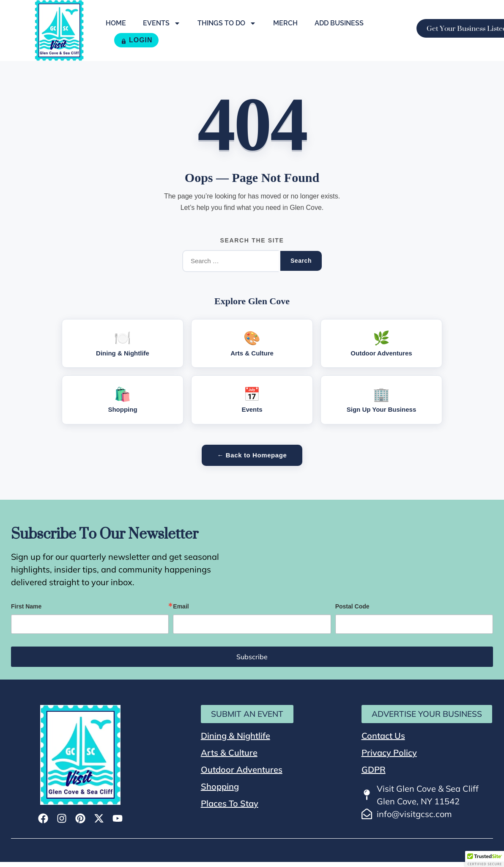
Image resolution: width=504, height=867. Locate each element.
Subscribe (252, 657)
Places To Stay (230, 803)
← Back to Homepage (252, 455)
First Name (26, 606)
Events (162, 23)
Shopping (220, 786)
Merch (285, 23)
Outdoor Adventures (242, 769)
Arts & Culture (229, 753)
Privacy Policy (389, 753)
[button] (485, 859)
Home (116, 23)
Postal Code (352, 606)
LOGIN (136, 40)
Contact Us (383, 736)
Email (181, 606)
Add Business (339, 23)
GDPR (374, 769)
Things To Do (227, 23)
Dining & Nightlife (236, 736)
